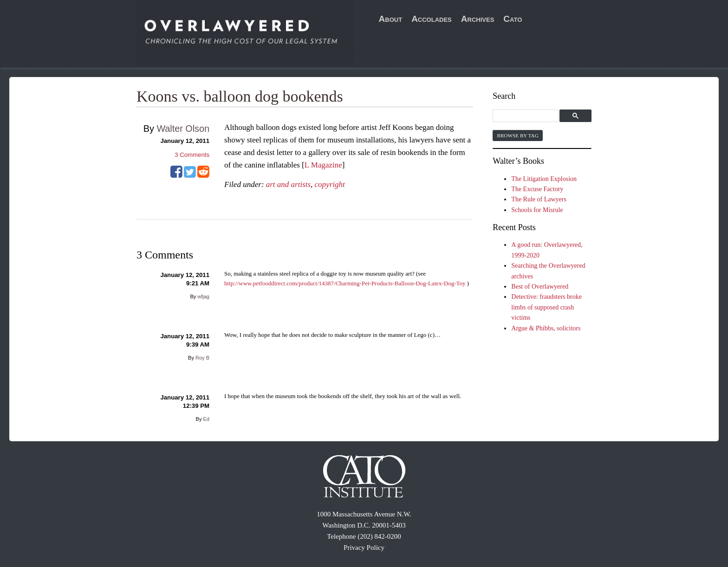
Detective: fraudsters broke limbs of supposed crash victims (546, 307)
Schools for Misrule (537, 210)
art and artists (288, 184)
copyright (330, 184)
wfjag (203, 296)
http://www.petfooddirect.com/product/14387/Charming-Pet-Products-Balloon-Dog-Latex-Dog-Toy (345, 283)
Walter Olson (183, 129)
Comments (192, 155)
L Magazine (323, 165)
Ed (206, 419)
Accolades (432, 19)
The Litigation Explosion (544, 179)
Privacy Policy (364, 548)
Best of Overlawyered (540, 287)
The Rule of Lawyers (539, 199)
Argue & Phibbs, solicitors (546, 328)
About (391, 19)
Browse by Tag (517, 135)
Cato (513, 19)
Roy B (202, 358)
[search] (527, 116)
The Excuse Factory (537, 189)
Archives (478, 19)
